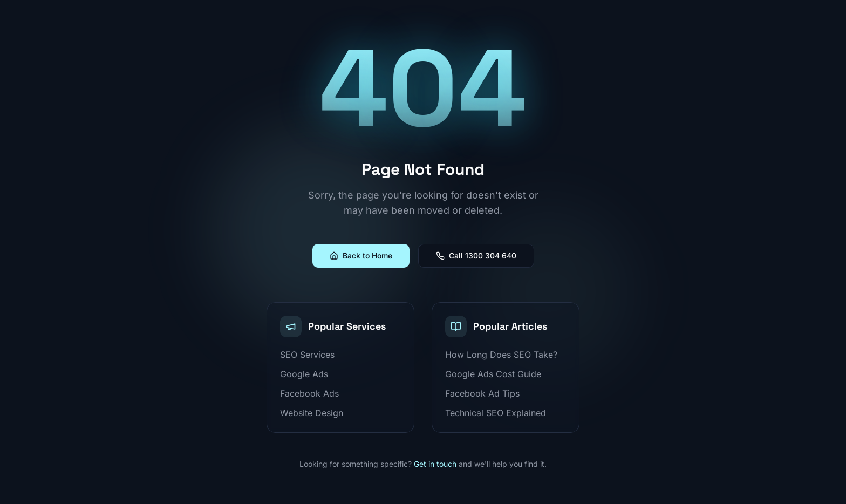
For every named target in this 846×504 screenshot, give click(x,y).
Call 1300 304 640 (476, 256)
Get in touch (435, 464)
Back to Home (361, 256)
